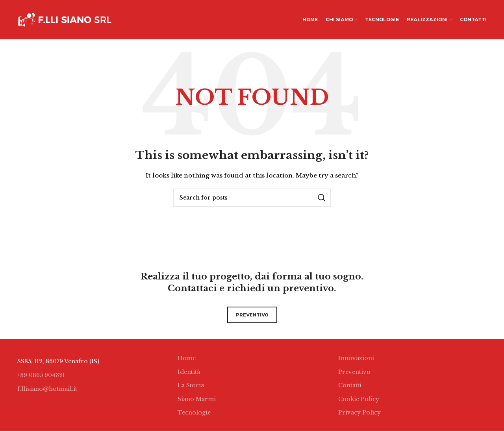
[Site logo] (65, 19)
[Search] (252, 198)
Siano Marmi (197, 399)
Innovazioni (356, 358)
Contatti (350, 385)
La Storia (191, 385)
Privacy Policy (359, 413)
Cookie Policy (359, 399)
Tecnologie (194, 413)
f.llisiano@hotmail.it (47, 389)
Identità (189, 372)
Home (187, 358)
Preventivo (354, 372)
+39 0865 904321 (41, 375)
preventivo (252, 315)
